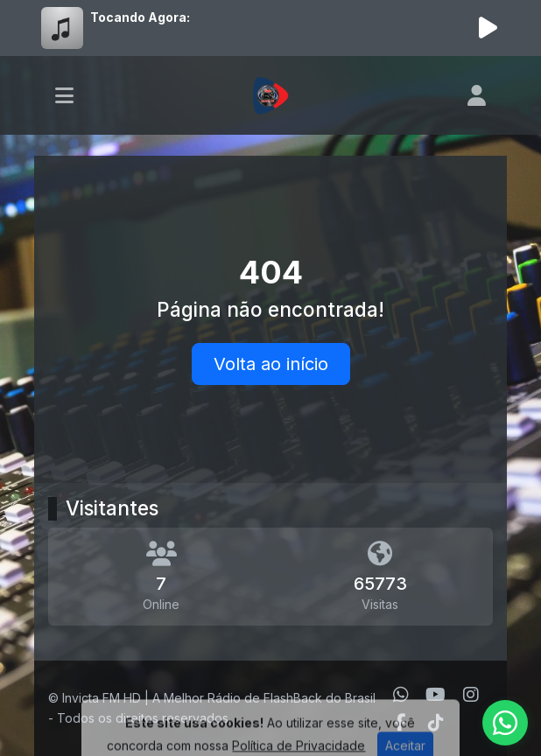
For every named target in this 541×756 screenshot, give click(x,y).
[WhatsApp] (401, 695)
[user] (477, 95)
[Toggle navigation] (64, 95)
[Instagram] (471, 695)
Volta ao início (271, 364)
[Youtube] (436, 695)
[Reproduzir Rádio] (488, 28)
